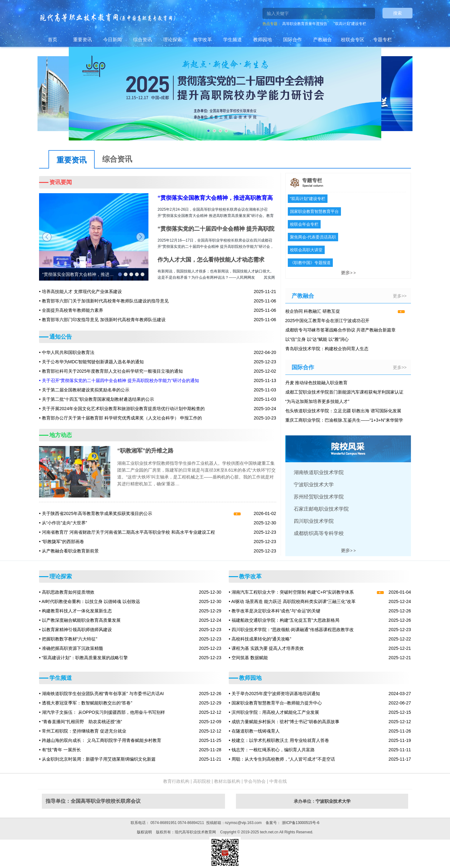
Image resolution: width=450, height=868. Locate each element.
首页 (52, 39)
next (141, 237)
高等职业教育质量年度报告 (305, 24)
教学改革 (202, 39)
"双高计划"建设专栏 (350, 24)
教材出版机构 (227, 781)
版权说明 (144, 832)
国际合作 (292, 39)
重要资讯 (82, 39)
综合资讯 (142, 39)
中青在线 (278, 781)
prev (47, 237)
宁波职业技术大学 (333, 801)
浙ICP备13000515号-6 (300, 823)
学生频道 (232, 39)
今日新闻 (112, 39)
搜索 (397, 13)
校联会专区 (353, 39)
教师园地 (262, 39)
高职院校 (202, 781)
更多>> (400, 296)
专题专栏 (382, 39)
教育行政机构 (176, 781)
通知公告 (61, 337)
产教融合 (322, 39)
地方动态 (61, 435)
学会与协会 (255, 781)
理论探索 (172, 39)
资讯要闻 (61, 182)
